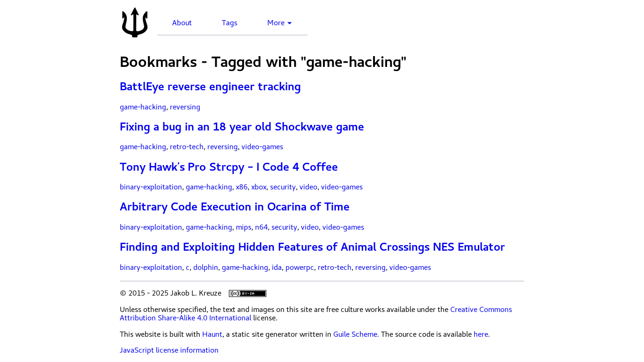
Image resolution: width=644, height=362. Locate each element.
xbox (259, 187)
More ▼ (280, 23)
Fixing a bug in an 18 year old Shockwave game (242, 127)
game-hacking (143, 107)
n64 (261, 227)
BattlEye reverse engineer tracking (210, 87)
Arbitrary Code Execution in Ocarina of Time (235, 207)
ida (277, 268)
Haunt (212, 334)
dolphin (206, 268)
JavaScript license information (169, 350)
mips (244, 227)
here (481, 334)
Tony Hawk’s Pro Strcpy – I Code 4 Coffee (229, 167)
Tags (230, 23)
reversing (185, 107)
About (182, 23)
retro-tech (187, 147)
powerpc (300, 268)
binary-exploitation (151, 187)
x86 (242, 187)
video (308, 187)
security (283, 187)
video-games (262, 147)
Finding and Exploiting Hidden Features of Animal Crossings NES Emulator (312, 247)
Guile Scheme (355, 334)
